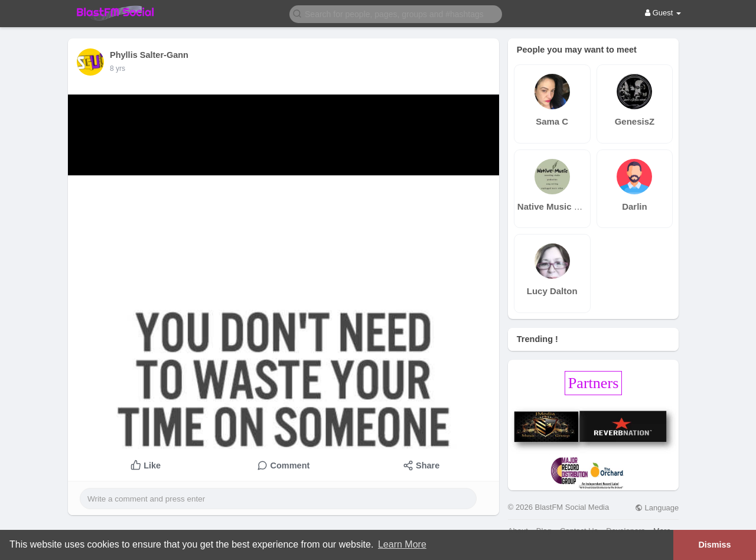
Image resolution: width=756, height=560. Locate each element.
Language (657, 508)
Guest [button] (663, 13)
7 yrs (118, 69)
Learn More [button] (402, 544)
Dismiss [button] (714, 545)
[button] (396, 13)
